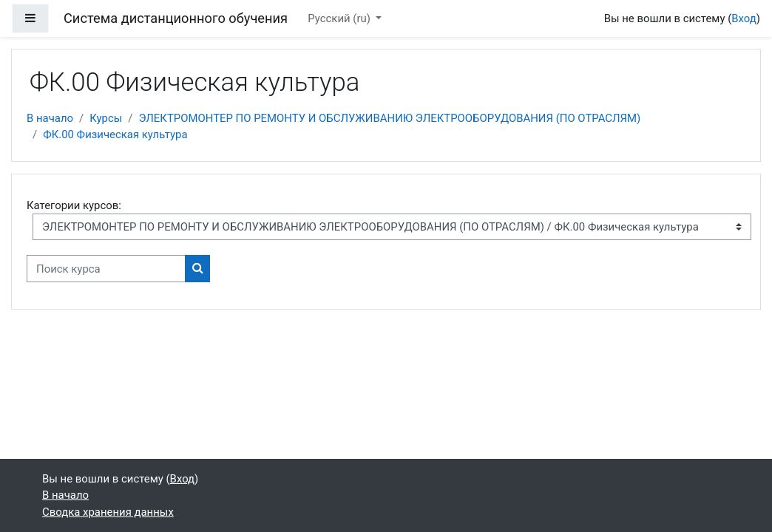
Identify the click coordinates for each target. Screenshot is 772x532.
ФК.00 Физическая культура (115, 134)
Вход (744, 18)
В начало (50, 118)
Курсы (106, 118)
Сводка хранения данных (108, 512)
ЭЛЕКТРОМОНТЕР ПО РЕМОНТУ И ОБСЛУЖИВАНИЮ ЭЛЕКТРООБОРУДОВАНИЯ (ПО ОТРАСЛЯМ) (389, 118)
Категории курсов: (74, 205)
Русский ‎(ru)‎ (340, 18)
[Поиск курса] (106, 268)
